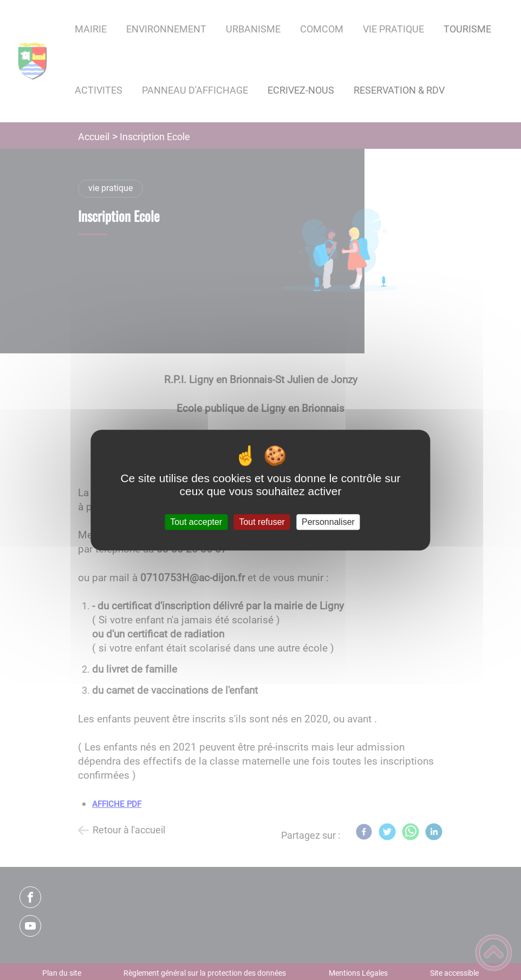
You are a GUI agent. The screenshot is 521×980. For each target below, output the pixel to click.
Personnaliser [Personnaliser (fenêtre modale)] (328, 522)
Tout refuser (262, 522)
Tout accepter (196, 522)
